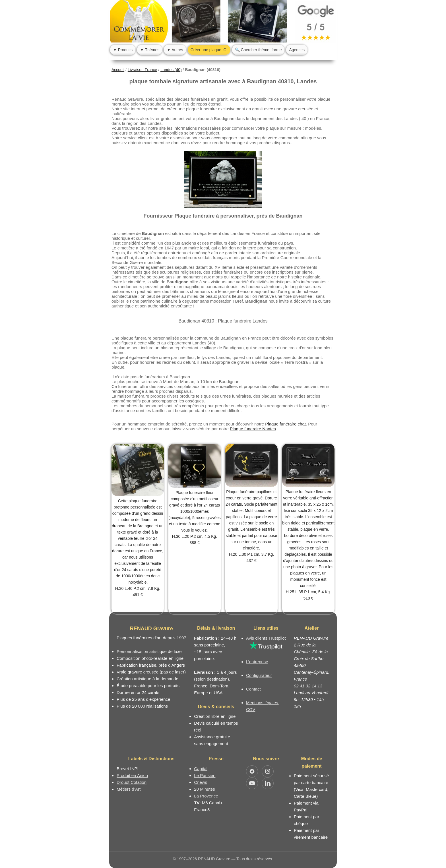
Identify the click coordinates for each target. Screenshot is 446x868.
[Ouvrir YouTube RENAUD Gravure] (252, 783)
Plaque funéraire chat (285, 424)
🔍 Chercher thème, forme (258, 50)
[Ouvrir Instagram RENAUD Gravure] (268, 771)
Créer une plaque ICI (209, 50)
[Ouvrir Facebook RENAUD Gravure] (252, 771)
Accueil (118, 70)
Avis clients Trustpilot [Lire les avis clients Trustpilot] (266, 638)
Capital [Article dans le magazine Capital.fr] (201, 769)
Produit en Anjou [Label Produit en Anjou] (132, 775)
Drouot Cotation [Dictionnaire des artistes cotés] (132, 782)
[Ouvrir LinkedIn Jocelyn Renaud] (268, 783)
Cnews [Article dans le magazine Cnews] (201, 782)
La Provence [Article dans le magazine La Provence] (206, 796)
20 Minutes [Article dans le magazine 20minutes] (204, 789)
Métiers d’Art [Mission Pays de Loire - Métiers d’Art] (129, 789)
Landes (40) (171, 70)
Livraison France (143, 70)
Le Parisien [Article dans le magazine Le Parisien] (205, 775)
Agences (297, 50)
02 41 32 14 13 (308, 686)
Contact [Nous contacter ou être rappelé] (253, 689)
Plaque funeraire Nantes (253, 429)
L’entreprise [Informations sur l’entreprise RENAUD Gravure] (257, 662)
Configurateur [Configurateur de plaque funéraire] (259, 675)
